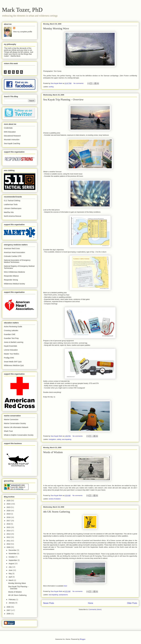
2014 (9, 531)
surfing (51, 87)
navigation (52, 439)
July (10, 567)
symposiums (63, 595)
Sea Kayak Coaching (12, 143)
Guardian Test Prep (11, 338)
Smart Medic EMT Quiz (13, 362)
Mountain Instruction (12, 140)
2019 (9, 514)
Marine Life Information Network (16, 427)
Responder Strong (11, 280)
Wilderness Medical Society (14, 284)
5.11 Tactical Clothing (12, 201)
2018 (9, 517)
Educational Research (12, 136)
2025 (9, 501)
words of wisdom (55, 499)
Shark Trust (8, 431)
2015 (9, 527)
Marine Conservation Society (15, 423)
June (11, 570)
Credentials (8, 128)
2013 (9, 534)
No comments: (79, 83)
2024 (9, 504)
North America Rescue (13, 216)
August (11, 564)
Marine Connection (11, 419)
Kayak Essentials (10, 346)
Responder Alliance (11, 276)
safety (59, 439)
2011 (9, 541)
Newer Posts (49, 603)
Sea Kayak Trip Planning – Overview (63, 99)
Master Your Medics (11, 354)
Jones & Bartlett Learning (14, 342)
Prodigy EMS (9, 358)
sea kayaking (67, 439)
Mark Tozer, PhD (22, 10)
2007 (9, 610)
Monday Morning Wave (56, 28)
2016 (9, 524)
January (12, 603)
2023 (9, 507)
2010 (9, 544)
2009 (9, 547)
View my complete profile (23, 32)
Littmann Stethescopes (13, 208)
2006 (9, 614)
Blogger (83, 639)
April (11, 577)
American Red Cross (12, 249)
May (10, 574)
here (65, 586)
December (13, 550)
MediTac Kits (9, 212)
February (12, 599)
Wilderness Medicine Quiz (14, 365)
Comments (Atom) (95, 609)
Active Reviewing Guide (13, 327)
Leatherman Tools (11, 204)
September (13, 560)
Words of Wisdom (53, 452)
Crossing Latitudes (11, 330)
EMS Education (10, 132)
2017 (9, 521)
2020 (9, 511)
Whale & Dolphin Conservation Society (19, 435)
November (13, 554)
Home (91, 603)
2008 (9, 607)
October (12, 557)
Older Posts (132, 603)
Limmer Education (11, 350)
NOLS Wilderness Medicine (14, 272)
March (11, 580)
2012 (9, 537)
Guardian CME (10, 334)
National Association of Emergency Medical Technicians (17, 261)
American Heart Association (14, 252)
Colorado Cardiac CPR (13, 256)
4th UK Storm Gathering (57, 512)
